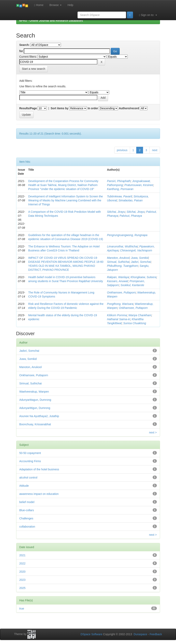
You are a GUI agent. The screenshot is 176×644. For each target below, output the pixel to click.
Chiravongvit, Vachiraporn (136, 250)
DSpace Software (91, 634)
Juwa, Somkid (140, 258)
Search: (24, 45)
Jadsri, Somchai (141, 262)
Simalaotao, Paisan (131, 200)
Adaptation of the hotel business (39, 469)
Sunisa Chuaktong (135, 323)
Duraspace (140, 634)
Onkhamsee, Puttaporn (121, 292)
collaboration (27, 527)
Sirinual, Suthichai (118, 262)
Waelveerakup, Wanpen (34, 392)
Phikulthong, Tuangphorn (122, 266)
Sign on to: (148, 15)
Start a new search (34, 69)
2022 (22, 563)
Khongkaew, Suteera (143, 277)
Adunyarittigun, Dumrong (35, 408)
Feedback (156, 634)
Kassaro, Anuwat (117, 281)
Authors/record (129, 108)
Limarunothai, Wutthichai (122, 246)
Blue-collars (27, 510)
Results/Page (28, 108)
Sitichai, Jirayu (116, 212)
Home (39, 5)
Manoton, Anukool (118, 258)
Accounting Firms (30, 461)
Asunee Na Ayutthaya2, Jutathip (39, 416)
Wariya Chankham (140, 315)
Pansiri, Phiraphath (119, 181)
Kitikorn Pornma (117, 315)
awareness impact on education (39, 494)
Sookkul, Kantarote (132, 285)
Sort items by (60, 108)
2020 (22, 572)
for (21, 51)
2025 (22, 588)
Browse (55, 5)
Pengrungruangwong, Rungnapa (127, 235)
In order (93, 108)
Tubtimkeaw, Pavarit (119, 196)
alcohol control (28, 478)
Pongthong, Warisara (120, 304)
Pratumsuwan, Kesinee (139, 185)
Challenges (26, 518)
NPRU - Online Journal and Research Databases (51, 21)
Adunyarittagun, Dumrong (35, 400)
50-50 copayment (30, 453)
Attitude (24, 486)
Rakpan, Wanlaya (118, 277)
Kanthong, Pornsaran (120, 189)
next (155, 150)
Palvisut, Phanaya (131, 216)
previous (122, 150)
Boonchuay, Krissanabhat (35, 424)
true (22, 609)
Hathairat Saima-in (118, 319)
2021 (22, 555)
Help (70, 5)
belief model (27, 502)
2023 (22, 580)
